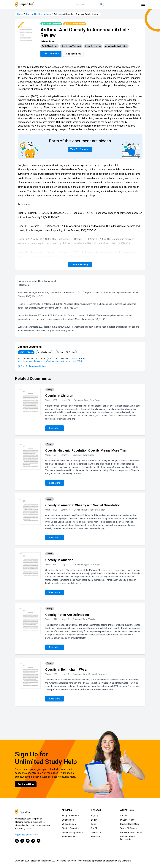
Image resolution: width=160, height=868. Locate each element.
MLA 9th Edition (45, 352)
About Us (95, 837)
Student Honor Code (130, 824)
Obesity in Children (59, 396)
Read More (55, 428)
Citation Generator (70, 828)
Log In (94, 820)
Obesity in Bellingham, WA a (66, 670)
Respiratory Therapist (71, 46)
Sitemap (124, 816)
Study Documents (70, 816)
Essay (50, 390)
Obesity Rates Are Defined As (67, 615)
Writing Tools (68, 820)
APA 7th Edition (26, 352)
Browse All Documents (131, 833)
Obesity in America (59, 560)
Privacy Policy (127, 820)
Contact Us (96, 833)
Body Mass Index (50, 46)
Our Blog (95, 828)
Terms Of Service (129, 828)
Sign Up (95, 816)
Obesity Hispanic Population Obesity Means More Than (86, 451)
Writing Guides (69, 824)
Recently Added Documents (128, 838)
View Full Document (80, 149)
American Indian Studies (116, 46)
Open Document (51, 53)
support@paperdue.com (26, 835)
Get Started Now (26, 784)
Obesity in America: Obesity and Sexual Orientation (83, 505)
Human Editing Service (73, 833)
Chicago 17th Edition (66, 352)
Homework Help (70, 837)
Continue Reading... (80, 264)
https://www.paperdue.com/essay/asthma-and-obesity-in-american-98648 (50, 361)
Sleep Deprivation (93, 46)
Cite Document (74, 54)
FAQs (94, 824)
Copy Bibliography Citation (32, 366)
